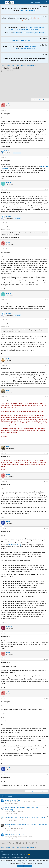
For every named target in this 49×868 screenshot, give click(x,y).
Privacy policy (15, 854)
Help (21, 854)
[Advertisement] (24, 86)
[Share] (45, 111)
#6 (47, 300)
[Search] (47, 2)
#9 (47, 397)
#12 (47, 528)
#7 (47, 320)
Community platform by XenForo (15, 858)
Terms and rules (6, 854)
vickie (4, 71)
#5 (47, 249)
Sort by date (45, 100)
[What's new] (43, 2)
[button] (2, 852)
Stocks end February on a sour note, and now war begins (25, 817)
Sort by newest (36, 100)
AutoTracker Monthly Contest (25, 836)
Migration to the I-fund (12, 800)
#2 (47, 158)
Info (26, 28)
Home (25, 854)
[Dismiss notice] (43, 7)
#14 (47, 659)
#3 (47, 189)
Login (16, 49)
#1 (47, 111)
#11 (47, 481)
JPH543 (7, 829)
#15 (47, 699)
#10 (47, 453)
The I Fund (20, 829)
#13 (47, 633)
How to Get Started (30, 47)
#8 (47, 365)
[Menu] (3, 2)
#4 (47, 223)
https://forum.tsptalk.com (28, 10)
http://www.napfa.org (14, 545)
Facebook (16, 33)
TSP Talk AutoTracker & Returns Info (26, 802)
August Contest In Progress (14, 834)
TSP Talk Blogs (20, 812)
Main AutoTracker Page (28, 49)
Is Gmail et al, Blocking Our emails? (28, 29)
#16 (47, 774)
